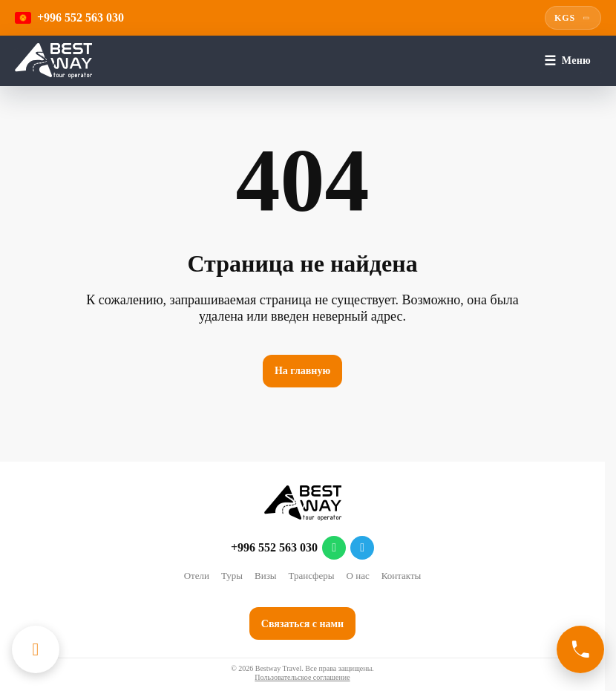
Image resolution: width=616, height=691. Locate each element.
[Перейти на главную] (53, 61)
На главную (302, 371)
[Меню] (567, 61)
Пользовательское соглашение (302, 677)
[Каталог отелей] (36, 649)
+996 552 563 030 (274, 548)
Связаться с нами (302, 624)
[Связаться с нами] (580, 649)
